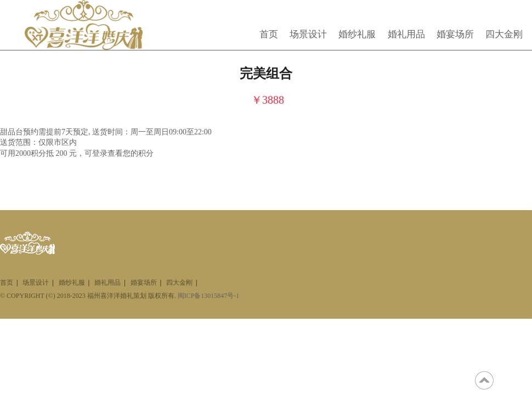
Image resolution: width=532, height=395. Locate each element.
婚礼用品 (406, 34)
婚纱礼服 (357, 34)
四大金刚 (504, 34)
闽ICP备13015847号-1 (209, 296)
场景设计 (308, 34)
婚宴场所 (455, 34)
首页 (269, 34)
